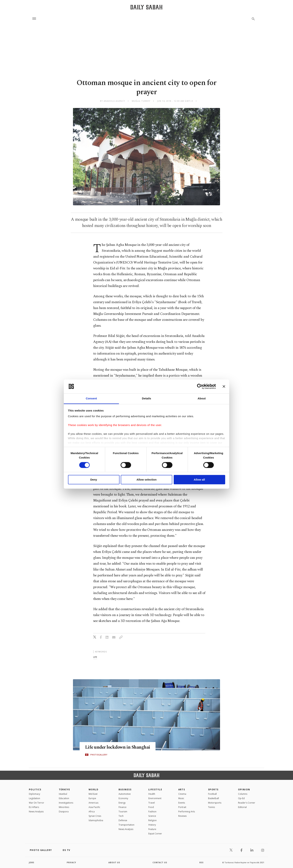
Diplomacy (34, 794)
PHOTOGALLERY (99, 755)
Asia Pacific (94, 807)
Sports (213, 789)
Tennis (211, 807)
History (152, 825)
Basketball (214, 798)
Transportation (126, 825)
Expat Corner (155, 834)
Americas (93, 803)
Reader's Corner (247, 803)
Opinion (244, 789)
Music (181, 798)
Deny (94, 480)
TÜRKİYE (65, 789)
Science (152, 816)
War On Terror (36, 803)
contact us (160, 862)
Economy (123, 798)
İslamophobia (96, 820)
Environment (155, 798)
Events (182, 803)
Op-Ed (241, 798)
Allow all (199, 480)
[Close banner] (224, 386)
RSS (201, 862)
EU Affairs (34, 807)
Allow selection (146, 480)
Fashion (152, 812)
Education (64, 798)
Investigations (66, 803)
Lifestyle (155, 789)
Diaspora (64, 812)
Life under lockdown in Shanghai (118, 747)
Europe (92, 798)
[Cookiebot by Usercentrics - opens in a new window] (200, 386)
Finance (123, 807)
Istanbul (63, 794)
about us (114, 862)
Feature (152, 829)
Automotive (125, 794)
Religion (152, 820)
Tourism (123, 812)
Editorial (242, 807)
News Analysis (36, 812)
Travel (152, 803)
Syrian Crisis (95, 816)
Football (212, 794)
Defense (123, 820)
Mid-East (93, 794)
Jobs (32, 862)
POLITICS (35, 789)
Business (125, 789)
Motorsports (215, 803)
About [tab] (202, 399)
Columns (243, 794)
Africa (92, 812)
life (95, 657)
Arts (182, 789)
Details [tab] (146, 399)
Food (151, 807)
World (93, 789)
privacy (71, 862)
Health (152, 794)
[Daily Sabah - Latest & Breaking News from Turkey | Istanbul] (146, 7)
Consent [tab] (91, 399)
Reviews (182, 816)
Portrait (182, 807)
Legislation (34, 798)
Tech (121, 816)
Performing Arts (187, 812)
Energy (122, 803)
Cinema (182, 794)
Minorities (64, 807)
